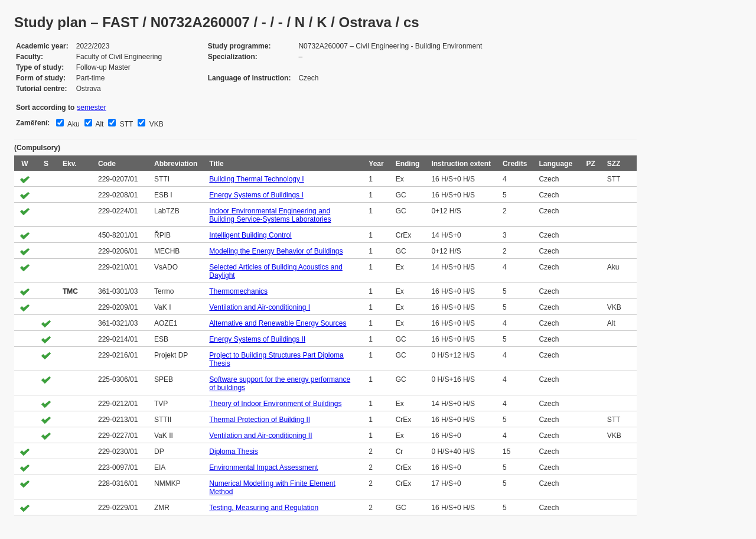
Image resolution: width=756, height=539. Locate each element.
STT (125, 124)
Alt (99, 124)
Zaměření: (33, 123)
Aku (72, 124)
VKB (155, 124)
